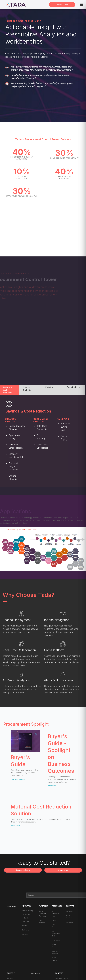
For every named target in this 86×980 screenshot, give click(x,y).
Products (12, 906)
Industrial (26, 918)
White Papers (54, 959)
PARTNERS (35, 973)
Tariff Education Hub (55, 914)
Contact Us (63, 870)
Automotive (26, 914)
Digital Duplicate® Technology (43, 914)
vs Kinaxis (69, 922)
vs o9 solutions (69, 917)
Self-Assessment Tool (56, 934)
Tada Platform (42, 921)
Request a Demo (62, 5)
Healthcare (25, 930)
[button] (81, 5)
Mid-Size (26, 922)
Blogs (54, 920)
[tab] (10, 390)
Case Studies (54, 926)
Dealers (24, 926)
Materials (25, 934)
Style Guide (56, 940)
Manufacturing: (28, 911)
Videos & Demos (55, 946)
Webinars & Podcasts (56, 952)
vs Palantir (70, 911)
